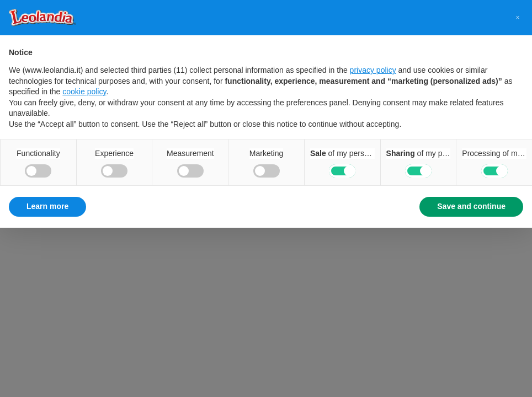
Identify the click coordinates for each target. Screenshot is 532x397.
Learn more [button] (47, 206)
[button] (518, 18)
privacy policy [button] (373, 70)
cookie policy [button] (84, 92)
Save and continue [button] (471, 206)
